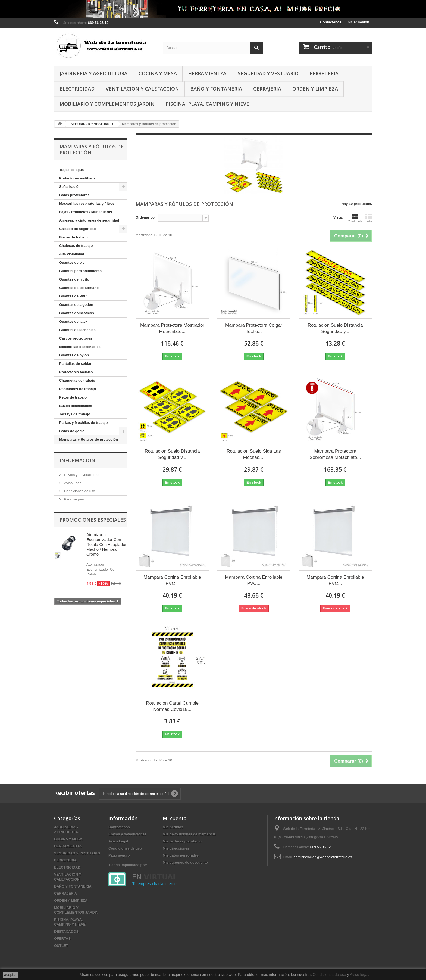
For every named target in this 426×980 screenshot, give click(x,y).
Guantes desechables (77, 330)
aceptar (10, 975)
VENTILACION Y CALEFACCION (142, 89)
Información (77, 460)
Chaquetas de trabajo (77, 380)
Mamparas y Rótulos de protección (89, 439)
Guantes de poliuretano (79, 288)
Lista (369, 218)
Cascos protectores (76, 338)
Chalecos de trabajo (76, 246)
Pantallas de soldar (75, 364)
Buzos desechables (76, 406)
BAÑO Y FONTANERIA (216, 89)
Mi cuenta (175, 818)
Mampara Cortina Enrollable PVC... (172, 580)
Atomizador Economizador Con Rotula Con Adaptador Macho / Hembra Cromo (106, 544)
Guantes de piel (72, 262)
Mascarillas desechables (80, 347)
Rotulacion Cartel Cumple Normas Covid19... (172, 706)
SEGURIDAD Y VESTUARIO (268, 73)
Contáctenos (331, 22)
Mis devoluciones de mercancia (189, 834)
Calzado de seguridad (77, 229)
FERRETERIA (324, 73)
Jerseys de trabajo (75, 414)
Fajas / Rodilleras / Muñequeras (86, 212)
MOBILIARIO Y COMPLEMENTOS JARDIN (107, 104)
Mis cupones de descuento (185, 862)
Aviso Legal (73, 483)
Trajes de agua (71, 170)
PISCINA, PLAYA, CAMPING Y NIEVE (207, 104)
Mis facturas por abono (182, 841)
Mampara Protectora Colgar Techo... (254, 328)
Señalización (70, 187)
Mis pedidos (173, 827)
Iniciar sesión (358, 22)
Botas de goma (72, 431)
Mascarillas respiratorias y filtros (87, 203)
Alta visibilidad (72, 254)
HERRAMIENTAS (207, 73)
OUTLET (61, 946)
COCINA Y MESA (158, 73)
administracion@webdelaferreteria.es (323, 857)
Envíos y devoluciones (81, 475)
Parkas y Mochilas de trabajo (83, 423)
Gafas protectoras (74, 195)
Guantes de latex (73, 321)
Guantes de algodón (76, 305)
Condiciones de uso (79, 491)
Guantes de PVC (73, 296)
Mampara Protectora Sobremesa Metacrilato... (335, 454)
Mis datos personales (181, 855)
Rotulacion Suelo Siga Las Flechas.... (254, 454)
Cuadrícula (355, 218)
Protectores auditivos (77, 178)
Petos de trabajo (73, 397)
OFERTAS (62, 939)
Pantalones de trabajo (78, 389)
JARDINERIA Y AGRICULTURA (93, 73)
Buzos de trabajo (73, 237)
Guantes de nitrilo (74, 279)
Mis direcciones (176, 848)
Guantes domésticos (77, 313)
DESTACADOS (66, 931)
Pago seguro (73, 499)
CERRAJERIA (267, 89)
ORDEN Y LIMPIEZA (315, 89)
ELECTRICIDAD (77, 89)
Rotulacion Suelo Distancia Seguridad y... (335, 328)
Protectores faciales (76, 372)
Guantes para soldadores (80, 271)
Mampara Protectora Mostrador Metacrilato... (172, 328)
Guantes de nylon (74, 355)
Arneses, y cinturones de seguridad (89, 220)
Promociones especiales (93, 520)
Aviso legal (359, 975)
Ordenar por (146, 217)
